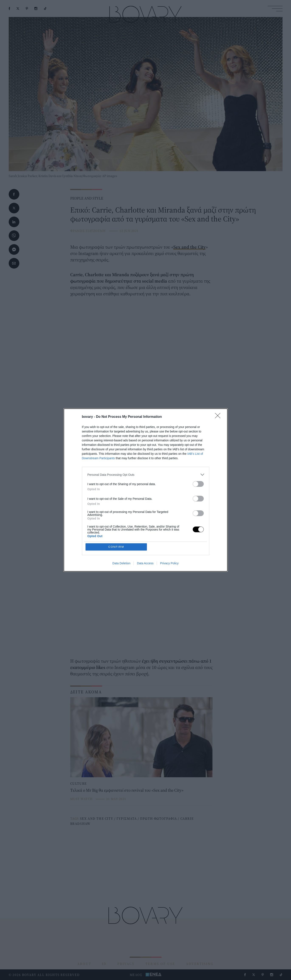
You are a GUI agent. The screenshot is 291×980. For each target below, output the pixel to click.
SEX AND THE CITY (97, 818)
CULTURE (79, 783)
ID (104, 964)
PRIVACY (126, 964)
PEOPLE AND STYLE (87, 198)
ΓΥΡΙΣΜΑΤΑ (127, 818)
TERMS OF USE (160, 964)
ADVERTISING (200, 964)
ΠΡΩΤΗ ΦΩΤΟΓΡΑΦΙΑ (159, 818)
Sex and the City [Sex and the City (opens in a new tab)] (190, 247)
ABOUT (84, 964)
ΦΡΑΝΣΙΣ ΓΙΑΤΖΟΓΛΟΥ (88, 231)
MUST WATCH (82, 799)
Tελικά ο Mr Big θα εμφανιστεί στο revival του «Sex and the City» (127, 790)
